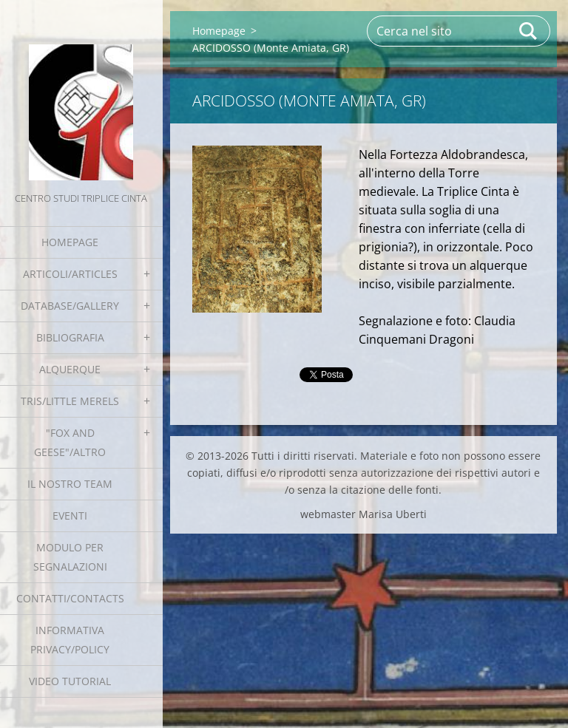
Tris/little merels (70, 401)
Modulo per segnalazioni (70, 557)
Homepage (70, 242)
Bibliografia (70, 337)
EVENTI (70, 516)
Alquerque (70, 369)
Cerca (529, 31)
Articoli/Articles (70, 274)
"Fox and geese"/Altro (70, 442)
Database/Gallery (70, 306)
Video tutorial (70, 681)
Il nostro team (70, 484)
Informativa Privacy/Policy (70, 640)
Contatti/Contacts (70, 598)
